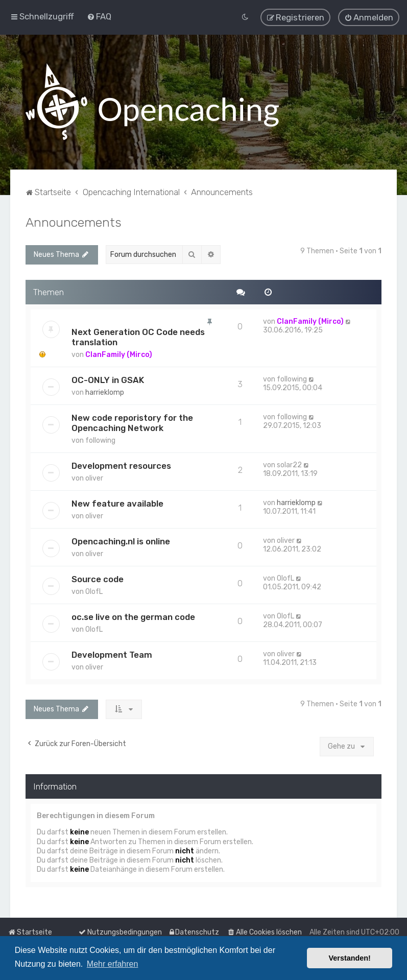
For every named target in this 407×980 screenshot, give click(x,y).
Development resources (121, 466)
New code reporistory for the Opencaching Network (132, 423)
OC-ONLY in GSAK (108, 380)
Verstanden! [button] (350, 958)
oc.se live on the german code (133, 617)
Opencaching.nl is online (121, 541)
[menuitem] (99, 16)
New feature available (117, 504)
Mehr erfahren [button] (113, 964)
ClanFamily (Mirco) (119, 355)
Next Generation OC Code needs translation (138, 337)
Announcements (74, 222)
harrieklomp (105, 392)
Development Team (112, 655)
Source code (98, 579)
